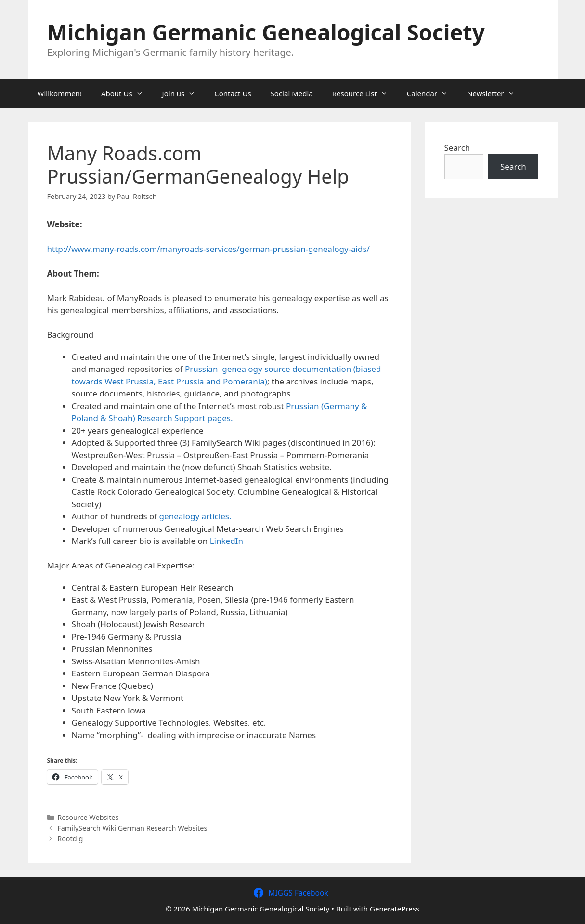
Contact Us (233, 93)
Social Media (292, 93)
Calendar (432, 93)
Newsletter (495, 93)
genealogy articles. (195, 516)
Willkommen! (60, 93)
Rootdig (70, 838)
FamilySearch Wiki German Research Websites (132, 828)
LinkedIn (227, 541)
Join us (184, 93)
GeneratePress (395, 909)
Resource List (365, 93)
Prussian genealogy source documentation (269, 369)
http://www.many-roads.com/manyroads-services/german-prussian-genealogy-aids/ (208, 249)
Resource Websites (88, 817)
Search (457, 148)
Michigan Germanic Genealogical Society (266, 32)
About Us (127, 93)
